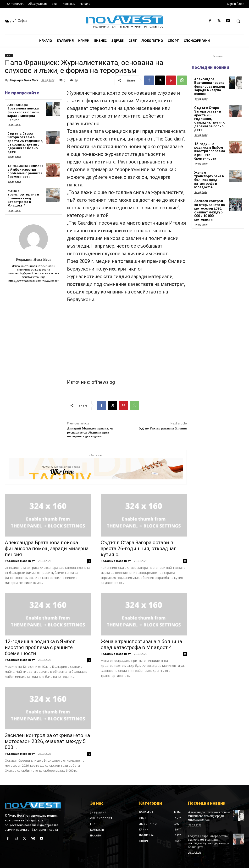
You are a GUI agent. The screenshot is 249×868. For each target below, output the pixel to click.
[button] (238, 21)
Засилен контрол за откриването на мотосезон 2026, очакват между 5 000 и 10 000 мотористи (210, 210)
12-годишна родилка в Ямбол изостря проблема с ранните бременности (25, 171)
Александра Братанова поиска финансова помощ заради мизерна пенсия (23, 112)
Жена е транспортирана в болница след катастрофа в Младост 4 (23, 198)
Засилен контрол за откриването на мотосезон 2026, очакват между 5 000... (47, 741)
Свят (9, 56)
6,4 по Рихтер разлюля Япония (163, 429)
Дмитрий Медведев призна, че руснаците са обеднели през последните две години (90, 433)
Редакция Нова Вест (24, 80)
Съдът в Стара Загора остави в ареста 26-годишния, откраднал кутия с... (139, 548)
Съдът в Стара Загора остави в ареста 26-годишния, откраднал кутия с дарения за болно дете (25, 143)
